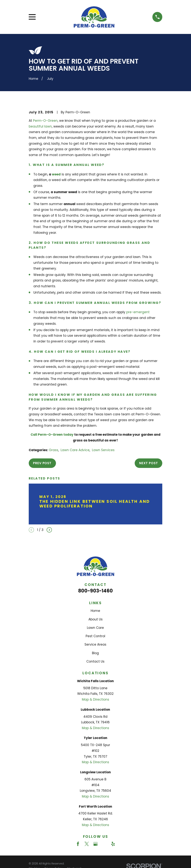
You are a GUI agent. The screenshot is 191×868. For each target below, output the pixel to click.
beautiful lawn (40, 126)
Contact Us (95, 661)
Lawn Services (103, 450)
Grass (54, 450)
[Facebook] (78, 844)
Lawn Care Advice (75, 450)
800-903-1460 (95, 591)
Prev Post (42, 463)
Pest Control (95, 636)
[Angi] (104, 844)
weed (56, 174)
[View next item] (49, 530)
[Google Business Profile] (95, 844)
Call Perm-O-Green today (52, 435)
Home (95, 611)
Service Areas (95, 644)
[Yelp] (113, 844)
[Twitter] (87, 844)
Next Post (149, 463)
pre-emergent (138, 312)
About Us (95, 619)
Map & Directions (95, 699)
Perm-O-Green (45, 121)
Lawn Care (95, 628)
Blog (95, 653)
